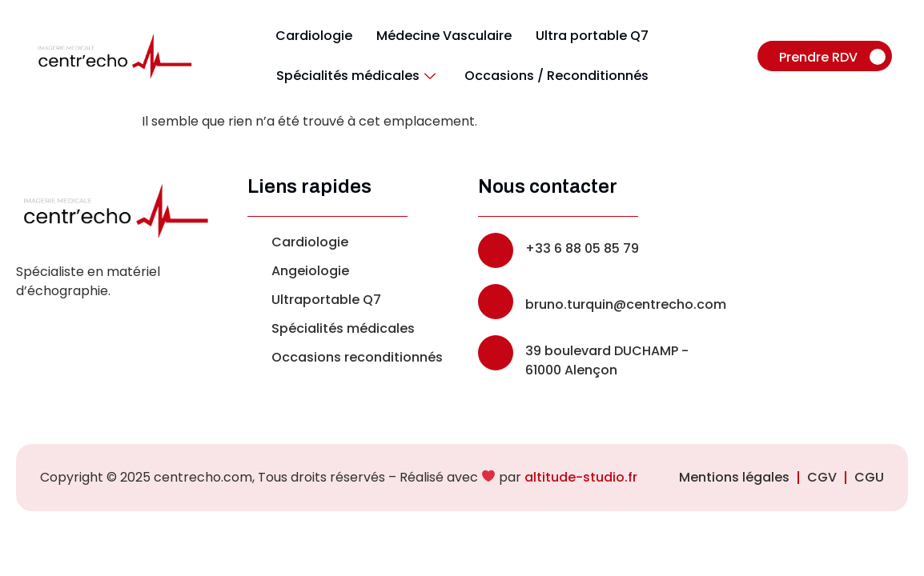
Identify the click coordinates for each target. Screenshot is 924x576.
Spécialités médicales (356, 76)
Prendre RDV (832, 57)
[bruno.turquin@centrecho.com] (496, 302)
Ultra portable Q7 (592, 36)
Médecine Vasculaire (444, 36)
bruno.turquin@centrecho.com (626, 304)
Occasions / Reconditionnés (556, 76)
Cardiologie (314, 36)
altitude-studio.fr (581, 477)
